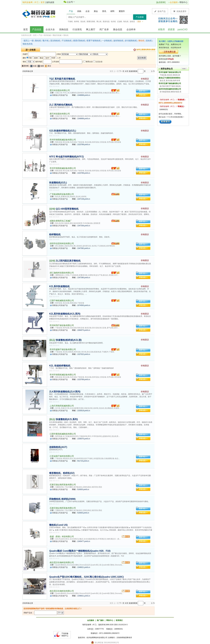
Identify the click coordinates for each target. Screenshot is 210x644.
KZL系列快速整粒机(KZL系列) (65, 314)
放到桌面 (50, 2)
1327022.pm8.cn (84, 354)
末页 (127, 71)
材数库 (162, 29)
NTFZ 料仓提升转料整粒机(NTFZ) (66, 157)
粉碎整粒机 (55, 234)
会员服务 (174, 2)
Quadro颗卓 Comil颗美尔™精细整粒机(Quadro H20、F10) (80, 551)
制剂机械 (47, 35)
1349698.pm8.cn (84, 95)
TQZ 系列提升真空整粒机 (62, 79)
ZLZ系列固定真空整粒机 (68, 261)
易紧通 (171, 29)
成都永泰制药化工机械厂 (61, 221)
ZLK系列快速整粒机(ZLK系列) (65, 392)
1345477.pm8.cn (84, 541)
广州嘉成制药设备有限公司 (62, 194)
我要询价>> (143, 91)
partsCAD (183, 29)
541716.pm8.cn (83, 461)
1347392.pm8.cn (84, 248)
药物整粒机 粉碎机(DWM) (62, 499)
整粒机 (66, 35)
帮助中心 (183, 2)
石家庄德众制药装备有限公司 (63, 485)
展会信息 (118, 29)
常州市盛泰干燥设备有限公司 (63, 349)
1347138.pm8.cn (84, 199)
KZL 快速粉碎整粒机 (60, 366)
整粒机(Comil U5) (58, 525)
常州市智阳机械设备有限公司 (63, 140)
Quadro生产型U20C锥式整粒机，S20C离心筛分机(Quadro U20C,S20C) (86, 577)
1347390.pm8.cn (84, 278)
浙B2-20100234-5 (121, 625)
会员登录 (161, 2)
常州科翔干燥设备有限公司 (62, 325)
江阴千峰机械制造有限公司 (62, 300)
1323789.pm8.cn (84, 145)
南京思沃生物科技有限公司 (62, 562)
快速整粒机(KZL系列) (67, 419)
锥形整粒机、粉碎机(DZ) (62, 473)
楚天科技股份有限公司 (60, 90)
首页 (26, 29)
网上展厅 (91, 29)
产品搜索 (140, 17)
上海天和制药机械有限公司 (62, 406)
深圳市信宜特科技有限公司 (62, 243)
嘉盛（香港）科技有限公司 (62, 536)
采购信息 (64, 29)
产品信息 (37, 29)
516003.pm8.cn (83, 489)
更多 (140, 22)
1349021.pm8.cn (84, 567)
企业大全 (50, 29)
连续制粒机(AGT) (58, 447)
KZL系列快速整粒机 (59, 286)
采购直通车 (180, 11)
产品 (40, 35)
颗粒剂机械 (57, 35)
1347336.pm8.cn (84, 226)
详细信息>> (143, 95)
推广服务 (100, 620)
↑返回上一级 (28, 41)
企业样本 (131, 29)
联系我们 (119, 620)
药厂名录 (104, 29)
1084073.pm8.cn (84, 330)
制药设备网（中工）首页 (34, 2)
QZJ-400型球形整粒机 (67, 209)
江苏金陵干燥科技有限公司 (62, 456)
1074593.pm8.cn (84, 305)
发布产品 (160, 11)
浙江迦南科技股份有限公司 (62, 273)
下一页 (122, 71)
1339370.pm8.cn (84, 439)
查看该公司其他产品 (60, 95)
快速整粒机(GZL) (58, 183)
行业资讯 (77, 29)
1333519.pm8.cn (84, 411)
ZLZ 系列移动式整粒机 (61, 105)
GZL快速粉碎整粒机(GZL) (63, 131)
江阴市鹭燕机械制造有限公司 (63, 434)
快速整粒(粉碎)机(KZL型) (69, 340)
